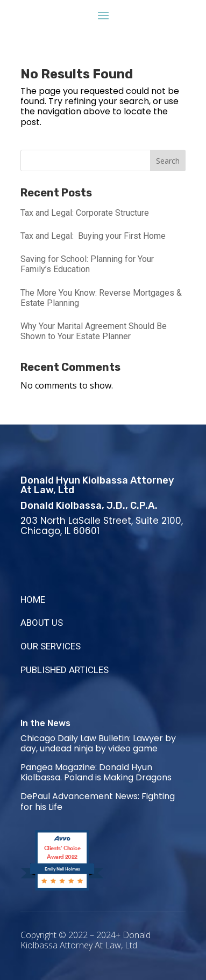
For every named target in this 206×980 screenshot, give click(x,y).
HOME (33, 599)
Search (168, 161)
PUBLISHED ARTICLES (65, 670)
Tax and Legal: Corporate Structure (85, 213)
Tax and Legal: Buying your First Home (93, 236)
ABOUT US (42, 623)
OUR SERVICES (51, 646)
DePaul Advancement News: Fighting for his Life (98, 801)
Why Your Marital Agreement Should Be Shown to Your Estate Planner (94, 331)
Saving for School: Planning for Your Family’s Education (87, 264)
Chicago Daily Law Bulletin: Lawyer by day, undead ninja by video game (98, 743)
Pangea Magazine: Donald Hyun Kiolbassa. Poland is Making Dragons (96, 772)
